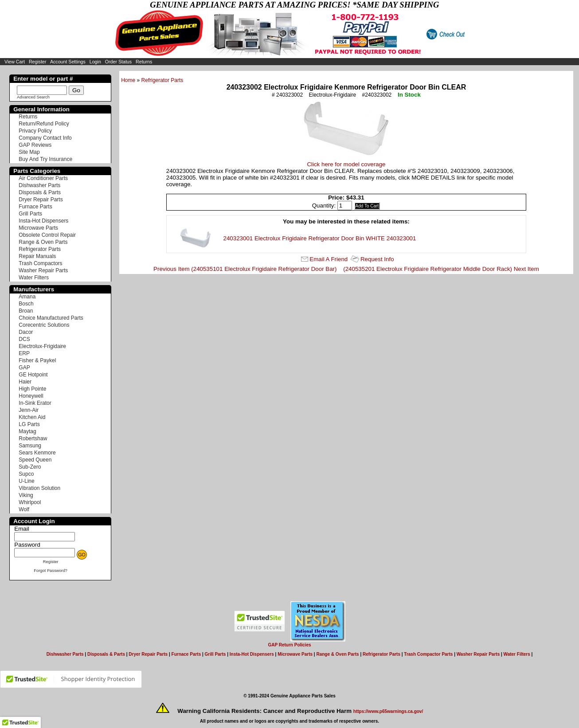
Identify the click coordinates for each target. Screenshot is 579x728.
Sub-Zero (30, 467)
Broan (26, 311)
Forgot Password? (51, 571)
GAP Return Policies (289, 645)
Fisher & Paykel (37, 360)
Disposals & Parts (40, 192)
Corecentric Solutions (44, 325)
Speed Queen (35, 460)
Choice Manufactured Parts (51, 318)
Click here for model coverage (346, 164)
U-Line (26, 481)
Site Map (29, 152)
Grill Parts (30, 214)
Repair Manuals (37, 256)
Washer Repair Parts (43, 270)
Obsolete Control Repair (47, 235)
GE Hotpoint (33, 375)
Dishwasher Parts (39, 185)
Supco (26, 474)
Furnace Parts (35, 207)
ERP (24, 353)
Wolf (24, 509)
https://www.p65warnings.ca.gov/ (388, 711)
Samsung (30, 446)
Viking (26, 495)
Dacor (26, 332)
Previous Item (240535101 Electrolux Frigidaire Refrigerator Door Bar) (245, 269)
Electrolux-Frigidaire (42, 346)
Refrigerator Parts (162, 80)
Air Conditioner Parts (43, 178)
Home (128, 80)
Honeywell (31, 396)
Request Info (377, 259)
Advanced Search (33, 97)
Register (38, 62)
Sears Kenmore (37, 453)
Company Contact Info (45, 138)
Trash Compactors (40, 263)
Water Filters (34, 278)
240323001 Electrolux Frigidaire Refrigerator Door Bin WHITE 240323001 (320, 238)
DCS (24, 339)
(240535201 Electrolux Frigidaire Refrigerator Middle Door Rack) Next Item (441, 269)
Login (95, 62)
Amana (27, 297)
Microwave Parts (38, 228)
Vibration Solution (39, 488)
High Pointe (32, 389)
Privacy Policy (35, 131)
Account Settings (68, 62)
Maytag (27, 431)
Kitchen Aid (32, 417)
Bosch (26, 304)
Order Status (118, 62)
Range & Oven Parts (43, 242)
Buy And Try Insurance (45, 159)
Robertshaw (33, 438)
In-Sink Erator (35, 403)
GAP (24, 368)
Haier (25, 382)
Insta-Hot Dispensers (43, 221)
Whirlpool (30, 502)
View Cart (15, 62)
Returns (144, 62)
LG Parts (29, 424)
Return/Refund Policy (44, 124)
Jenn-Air (29, 410)
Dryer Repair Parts (41, 200)
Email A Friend (329, 259)
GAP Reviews (35, 145)
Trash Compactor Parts (428, 654)
